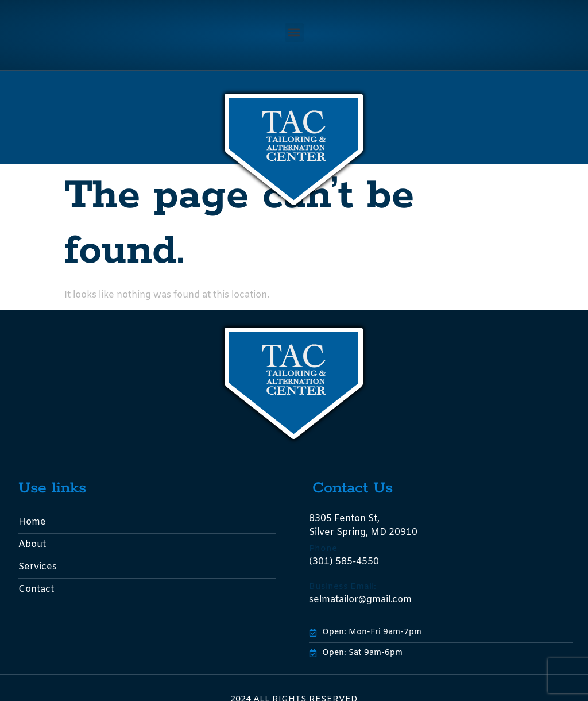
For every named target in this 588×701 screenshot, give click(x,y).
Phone (323, 549)
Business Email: (343, 587)
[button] (294, 32)
